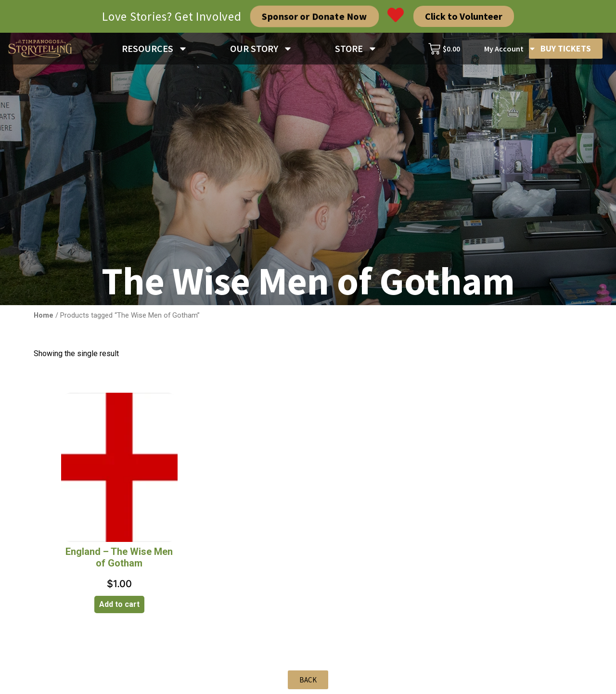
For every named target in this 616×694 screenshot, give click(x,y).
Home (44, 315)
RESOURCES (155, 49)
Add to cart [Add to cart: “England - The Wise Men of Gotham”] (119, 604)
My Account (510, 49)
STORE (356, 49)
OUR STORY (261, 49)
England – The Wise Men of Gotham (119, 557)
